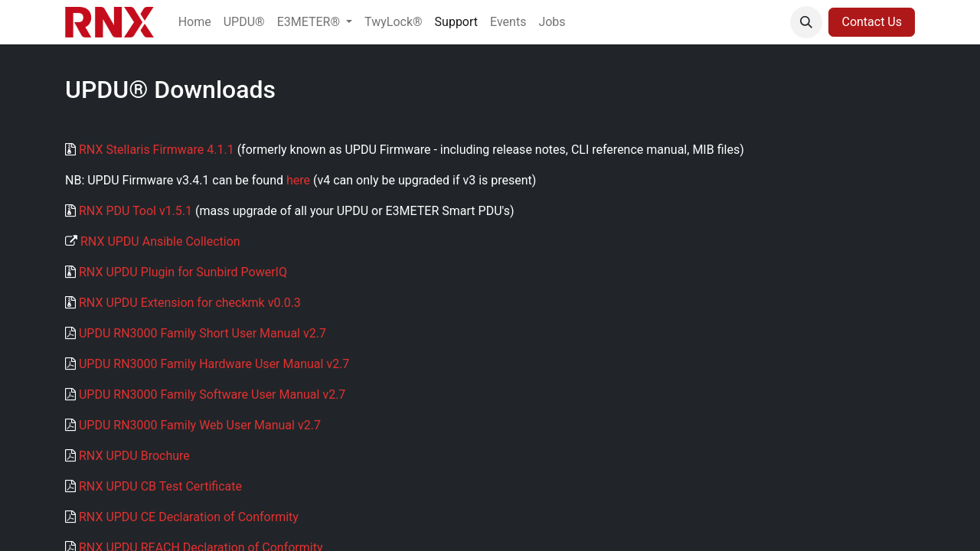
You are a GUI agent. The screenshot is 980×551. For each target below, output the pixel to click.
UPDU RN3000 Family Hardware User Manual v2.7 (214, 364)
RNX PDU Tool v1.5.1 (136, 211)
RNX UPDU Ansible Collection (160, 241)
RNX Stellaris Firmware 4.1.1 (157, 150)
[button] (806, 22)
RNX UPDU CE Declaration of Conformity (189, 517)
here (298, 180)
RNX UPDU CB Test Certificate (160, 486)
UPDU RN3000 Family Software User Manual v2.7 (212, 395)
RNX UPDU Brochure (134, 456)
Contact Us (872, 22)
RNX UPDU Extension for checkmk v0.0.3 (190, 303)
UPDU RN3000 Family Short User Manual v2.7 (203, 333)
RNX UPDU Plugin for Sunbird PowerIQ (183, 272)
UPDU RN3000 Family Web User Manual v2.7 (200, 425)
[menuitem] (195, 22)
